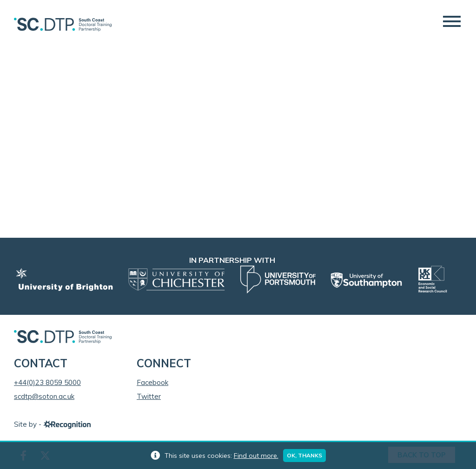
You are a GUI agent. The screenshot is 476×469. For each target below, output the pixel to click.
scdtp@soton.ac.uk (44, 396)
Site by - (52, 424)
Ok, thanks (304, 455)
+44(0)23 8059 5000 (47, 382)
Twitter (149, 396)
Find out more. (256, 456)
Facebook (152, 382)
